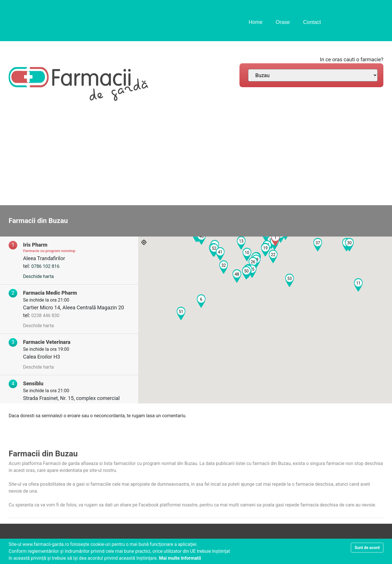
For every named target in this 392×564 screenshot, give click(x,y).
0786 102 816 (45, 266)
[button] (275, 239)
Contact (312, 22)
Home (256, 22)
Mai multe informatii (180, 558)
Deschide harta (38, 276)
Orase (283, 22)
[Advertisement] (196, 156)
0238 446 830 (45, 316)
